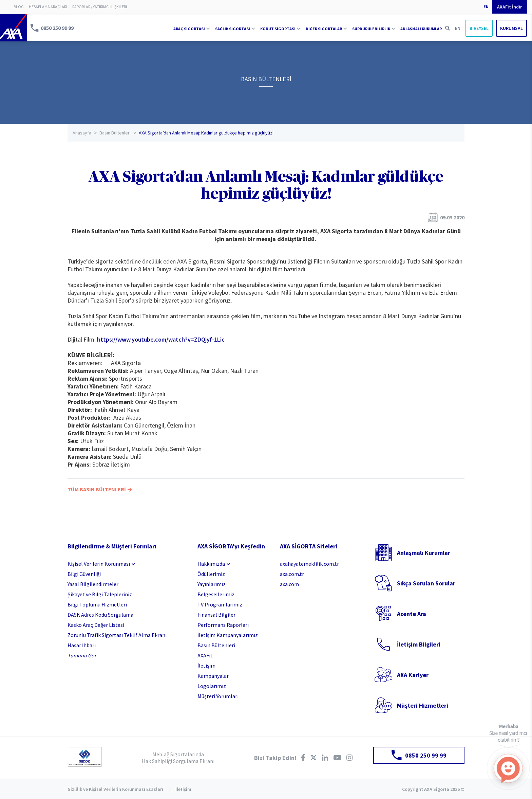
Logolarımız (212, 686)
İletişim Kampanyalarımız (228, 635)
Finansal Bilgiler (216, 615)
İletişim (206, 666)
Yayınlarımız (212, 584)
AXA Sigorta (14, 28)
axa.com (289, 584)
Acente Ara (412, 614)
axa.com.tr (292, 574)
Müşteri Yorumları (218, 696)
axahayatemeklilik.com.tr (309, 564)
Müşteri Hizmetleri (423, 705)
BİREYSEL (479, 28)
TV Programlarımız (220, 604)
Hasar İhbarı (82, 645)
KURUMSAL (511, 28)
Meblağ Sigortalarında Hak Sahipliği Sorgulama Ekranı (178, 758)
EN (486, 7)
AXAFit (205, 655)
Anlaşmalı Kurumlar (424, 553)
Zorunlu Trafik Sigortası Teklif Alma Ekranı (117, 635)
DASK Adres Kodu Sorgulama (100, 615)
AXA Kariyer (413, 675)
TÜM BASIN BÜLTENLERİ (100, 489)
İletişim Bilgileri (419, 644)
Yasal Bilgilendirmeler (93, 584)
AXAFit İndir (509, 7)
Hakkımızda (211, 564)
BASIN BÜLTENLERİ (266, 79)
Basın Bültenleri (115, 133)
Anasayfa (82, 133)
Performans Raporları (223, 625)
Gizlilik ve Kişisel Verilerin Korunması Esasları (115, 789)
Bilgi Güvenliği (84, 574)
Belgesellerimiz (216, 594)
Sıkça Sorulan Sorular (426, 583)
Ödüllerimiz (211, 574)
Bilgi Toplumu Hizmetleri (97, 604)
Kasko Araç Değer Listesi (96, 625)
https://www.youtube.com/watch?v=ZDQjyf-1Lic (161, 339)
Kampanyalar (213, 676)
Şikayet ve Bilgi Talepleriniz (100, 594)
